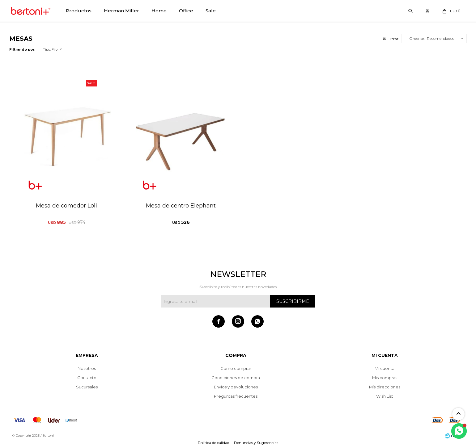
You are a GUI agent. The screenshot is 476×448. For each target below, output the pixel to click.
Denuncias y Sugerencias (256, 443)
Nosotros (87, 368)
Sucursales (87, 387)
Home (159, 11)
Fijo (50, 49)
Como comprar (236, 368)
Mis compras (385, 378)
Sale (211, 11)
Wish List (385, 396)
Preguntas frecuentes (236, 396)
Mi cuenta (385, 368)
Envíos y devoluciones (236, 387)
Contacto (87, 378)
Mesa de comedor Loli (66, 206)
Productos (79, 11)
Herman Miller (121, 11)
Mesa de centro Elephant (181, 206)
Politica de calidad (214, 443)
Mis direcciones (385, 387)
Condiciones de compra (236, 378)
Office (186, 11)
